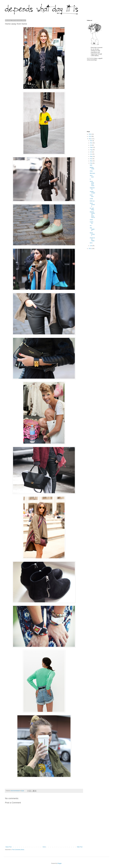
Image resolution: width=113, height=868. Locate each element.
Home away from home (92, 183)
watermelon (92, 188)
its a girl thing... (92, 209)
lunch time (92, 196)
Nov (91, 143)
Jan (91, 246)
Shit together (92, 229)
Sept (91, 147)
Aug (91, 150)
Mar (91, 161)
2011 (90, 249)
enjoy (91, 171)
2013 (90, 136)
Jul (91, 152)
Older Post (80, 847)
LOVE (91, 199)
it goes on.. (92, 223)
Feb (91, 163)
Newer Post (8, 847)
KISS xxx (92, 201)
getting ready (92, 168)
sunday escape (92, 192)
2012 (90, 139)
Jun (91, 154)
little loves (92, 173)
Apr (91, 159)
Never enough (92, 234)
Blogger (60, 863)
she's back (92, 176)
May (91, 156)
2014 (90, 134)
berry (91, 243)
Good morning (92, 205)
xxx (91, 226)
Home (44, 847)
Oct (91, 145)
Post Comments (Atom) (18, 850)
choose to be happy (92, 239)
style (91, 165)
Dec (91, 141)
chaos (91, 220)
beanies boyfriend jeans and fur (92, 215)
